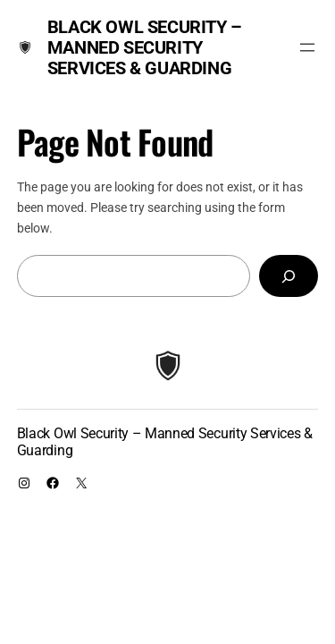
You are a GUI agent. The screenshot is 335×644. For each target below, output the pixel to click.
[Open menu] (307, 47)
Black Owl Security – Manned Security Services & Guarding (145, 47)
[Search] (289, 276)
